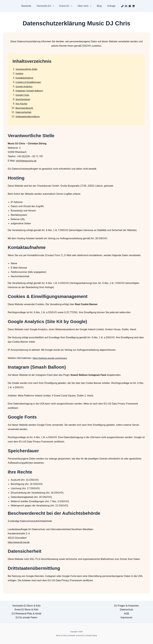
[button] (53, 6)
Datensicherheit (24, 112)
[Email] (124, 6)
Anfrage (110, 6)
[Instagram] (128, 6)
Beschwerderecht (25, 108)
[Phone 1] (120, 6)
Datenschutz (126, 610)
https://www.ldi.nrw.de (19, 542)
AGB (127, 614)
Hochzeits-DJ (46, 6)
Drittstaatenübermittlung (28, 116)
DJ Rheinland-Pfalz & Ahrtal (27, 614)
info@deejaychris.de (27, 161)
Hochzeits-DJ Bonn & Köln (27, 606)
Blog (98, 6)
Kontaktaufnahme (25, 78)
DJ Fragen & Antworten (126, 606)
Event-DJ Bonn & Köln (27, 610)
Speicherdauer (23, 99)
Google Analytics (24, 86)
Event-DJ (66, 6)
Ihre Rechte (22, 104)
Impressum (126, 617)
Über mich (84, 6)
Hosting (20, 73)
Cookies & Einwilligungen (29, 82)
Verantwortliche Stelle (27, 69)
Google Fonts (23, 95)
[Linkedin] (131, 6)
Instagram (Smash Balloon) (30, 91)
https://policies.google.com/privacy (51, 358)
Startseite (28, 6)
